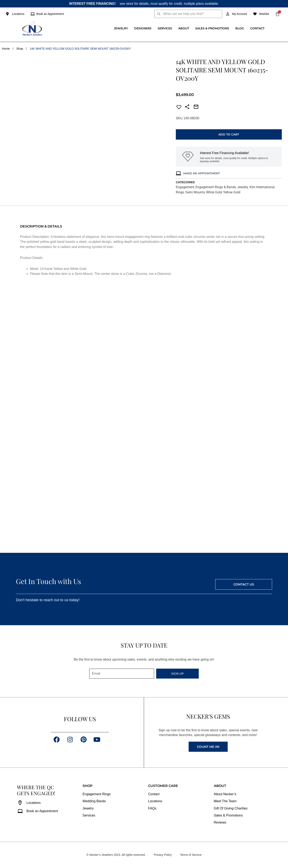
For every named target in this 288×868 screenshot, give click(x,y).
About (184, 28)
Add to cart (229, 134)
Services (165, 28)
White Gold (214, 192)
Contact (257, 28)
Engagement (185, 187)
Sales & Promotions (212, 28)
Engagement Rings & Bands (216, 187)
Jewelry (121, 28)
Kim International (262, 187)
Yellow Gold (232, 192)
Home (6, 49)
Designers (143, 28)
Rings (180, 192)
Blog (240, 28)
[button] (178, 108)
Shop (20, 49)
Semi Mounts (195, 192)
